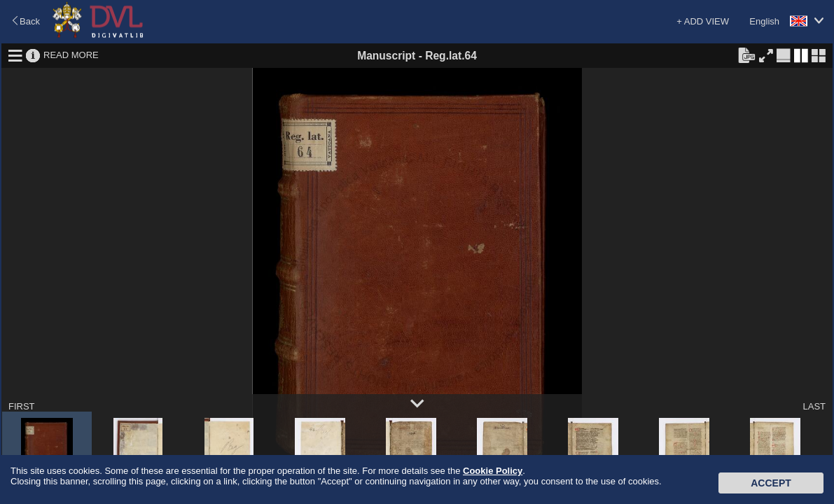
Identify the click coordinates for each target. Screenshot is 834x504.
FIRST (22, 406)
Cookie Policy (493, 471)
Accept (771, 483)
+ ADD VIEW (703, 21)
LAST (814, 406)
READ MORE (71, 55)
